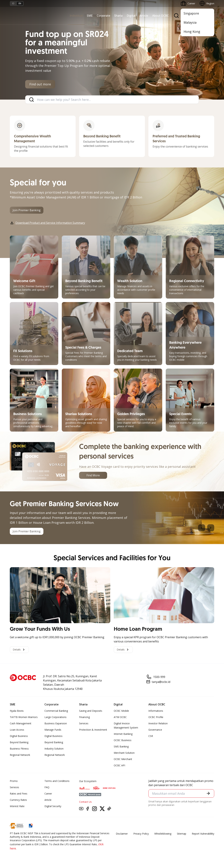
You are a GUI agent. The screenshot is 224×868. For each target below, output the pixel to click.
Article (144, 16)
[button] (208, 793)
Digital (131, 16)
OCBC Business (123, 740)
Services (84, 723)
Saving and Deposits (91, 711)
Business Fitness (19, 749)
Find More (93, 475)
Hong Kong (192, 31)
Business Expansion (56, 723)
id (13, 3)
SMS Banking (121, 746)
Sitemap (182, 834)
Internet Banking (123, 734)
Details (19, 650)
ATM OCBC (120, 717)
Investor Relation (158, 723)
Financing (84, 717)
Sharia (118, 16)
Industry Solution (54, 749)
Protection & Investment (93, 730)
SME (90, 16)
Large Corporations (55, 717)
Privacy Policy (141, 834)
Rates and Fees (19, 794)
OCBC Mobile (121, 711)
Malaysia (190, 22)
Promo (14, 781)
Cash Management (21, 723)
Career (48, 794)
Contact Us (85, 802)
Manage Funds (53, 730)
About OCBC (160, 16)
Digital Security (53, 806)
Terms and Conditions (57, 781)
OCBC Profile (156, 717)
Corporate (103, 16)
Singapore (191, 13)
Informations (156, 711)
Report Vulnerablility (203, 834)
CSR (151, 736)
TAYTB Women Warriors (24, 717)
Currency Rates (18, 800)
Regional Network (20, 755)
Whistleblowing (163, 834)
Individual (76, 16)
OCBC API (119, 765)
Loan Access (17, 730)
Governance (155, 730)
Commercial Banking (56, 711)
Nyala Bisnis (17, 711)
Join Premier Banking (27, 210)
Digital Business (19, 736)
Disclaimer (122, 834)
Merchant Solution (124, 753)
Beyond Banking (19, 742)
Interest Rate (17, 806)
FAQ (47, 787)
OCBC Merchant (123, 759)
